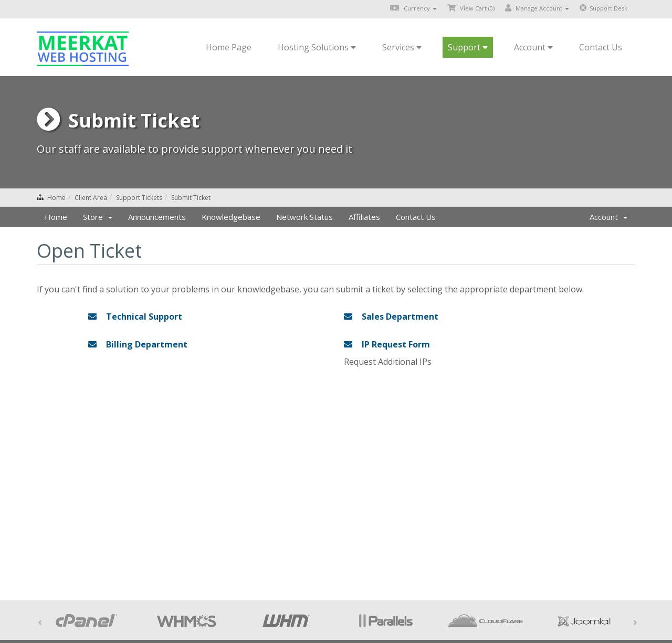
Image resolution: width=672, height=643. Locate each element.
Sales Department (391, 317)
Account (608, 217)
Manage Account (537, 8)
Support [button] (468, 47)
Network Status (304, 217)
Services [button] (402, 47)
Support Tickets (139, 198)
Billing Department (138, 344)
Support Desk (603, 8)
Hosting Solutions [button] (317, 47)
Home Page (229, 47)
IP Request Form (387, 344)
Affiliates (364, 217)
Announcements (157, 217)
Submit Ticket (191, 198)
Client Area (91, 198)
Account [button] (533, 47)
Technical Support (135, 317)
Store (98, 217)
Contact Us (601, 47)
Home (56, 198)
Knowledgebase (231, 217)
